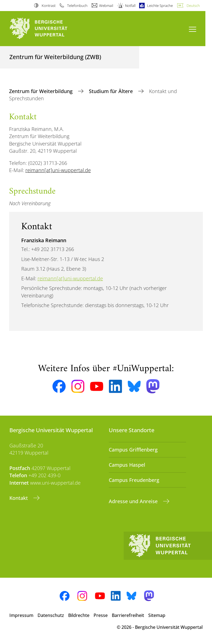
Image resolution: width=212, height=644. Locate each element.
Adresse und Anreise (134, 501)
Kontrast (49, 6)
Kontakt (19, 498)
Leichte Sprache (160, 6)
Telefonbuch (77, 6)
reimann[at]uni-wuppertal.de (58, 170)
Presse (101, 615)
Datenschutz (51, 615)
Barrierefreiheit (128, 615)
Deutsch (193, 6)
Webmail (106, 6)
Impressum (21, 615)
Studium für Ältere (112, 91)
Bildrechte (79, 615)
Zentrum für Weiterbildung (42, 91)
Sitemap (157, 615)
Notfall (130, 6)
